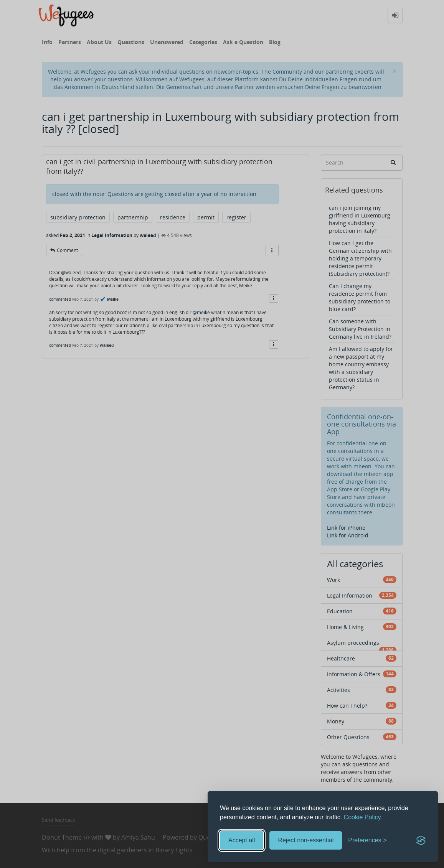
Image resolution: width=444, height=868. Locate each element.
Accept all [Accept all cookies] (242, 840)
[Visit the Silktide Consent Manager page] (421, 840)
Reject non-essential (306, 840)
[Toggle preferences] (367, 841)
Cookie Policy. (363, 817)
